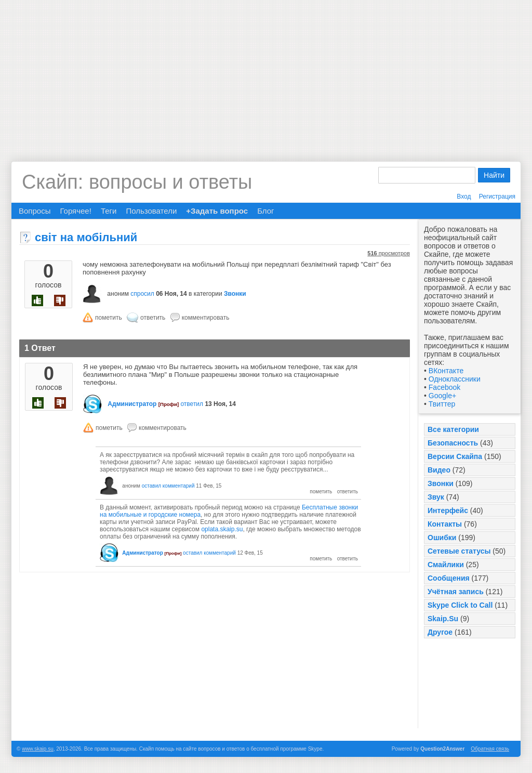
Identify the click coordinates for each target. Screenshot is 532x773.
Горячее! (75, 211)
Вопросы (35, 211)
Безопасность (453, 443)
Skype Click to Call (460, 605)
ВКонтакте (446, 371)
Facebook (444, 387)
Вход (464, 196)
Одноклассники (455, 379)
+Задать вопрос (217, 211)
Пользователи (151, 211)
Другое (440, 632)
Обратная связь (490, 749)
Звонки (441, 483)
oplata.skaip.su (222, 529)
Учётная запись (456, 592)
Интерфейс (448, 510)
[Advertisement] (266, 73)
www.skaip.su (38, 749)
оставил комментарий (168, 486)
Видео (439, 470)
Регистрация (497, 196)
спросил (142, 294)
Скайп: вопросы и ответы (137, 182)
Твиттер (442, 404)
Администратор (132, 404)
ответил (192, 404)
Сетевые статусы (459, 551)
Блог (265, 211)
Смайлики (446, 565)
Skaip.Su (443, 619)
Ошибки (442, 538)
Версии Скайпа (455, 456)
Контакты (445, 524)
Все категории (453, 429)
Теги (109, 211)
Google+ (442, 396)
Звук (436, 497)
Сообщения (449, 578)
